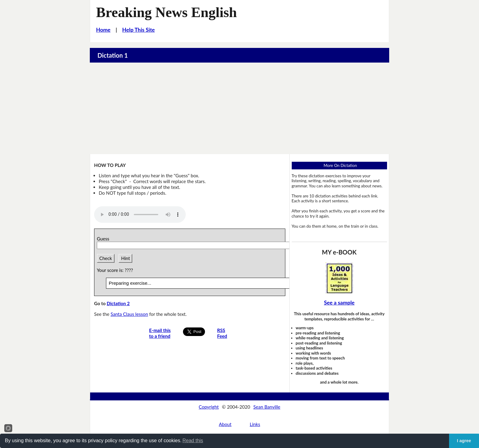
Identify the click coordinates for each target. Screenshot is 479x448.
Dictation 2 (118, 303)
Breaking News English (167, 12)
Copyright (209, 407)
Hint (125, 258)
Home (103, 30)
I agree (464, 441)
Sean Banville (267, 407)
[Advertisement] (239, 108)
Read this (193, 441)
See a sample (339, 303)
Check (106, 258)
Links (255, 424)
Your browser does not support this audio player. (140, 215)
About (225, 424)
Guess (104, 239)
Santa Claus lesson (129, 314)
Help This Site (139, 30)
